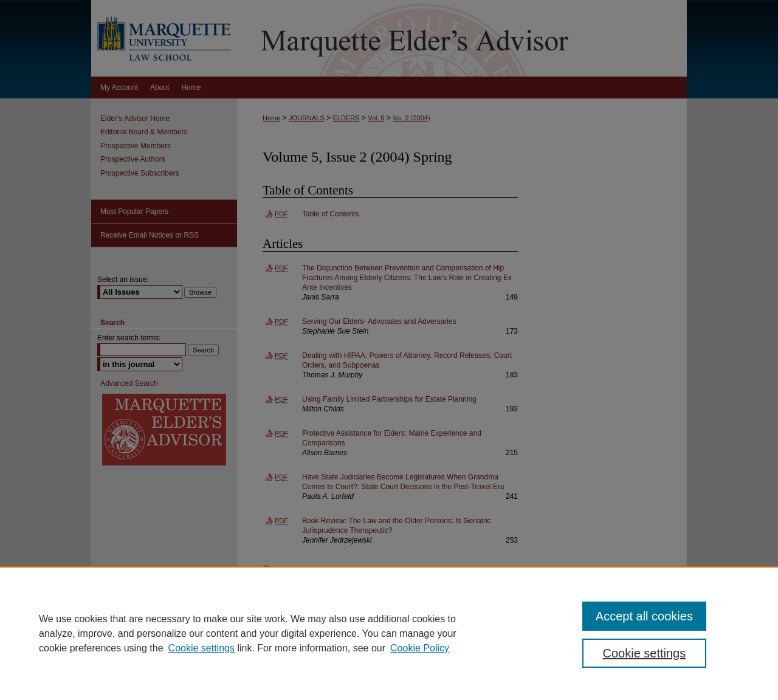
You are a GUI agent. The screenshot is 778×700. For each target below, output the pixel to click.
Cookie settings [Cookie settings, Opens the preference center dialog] (645, 653)
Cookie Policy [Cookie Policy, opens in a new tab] (420, 648)
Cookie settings (201, 648)
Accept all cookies (644, 616)
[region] (389, 633)
